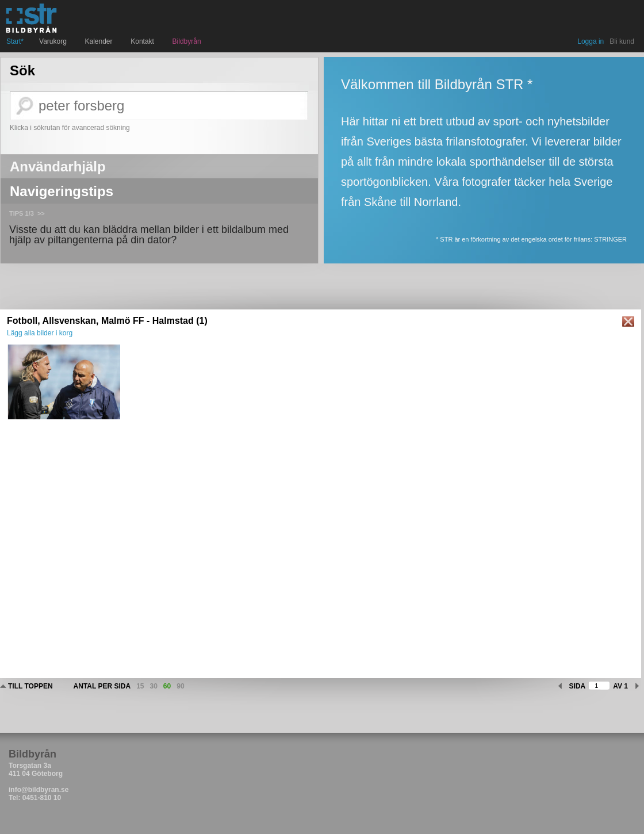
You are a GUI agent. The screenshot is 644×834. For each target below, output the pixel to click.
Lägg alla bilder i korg (40, 333)
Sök (22, 71)
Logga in (591, 41)
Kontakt (143, 41)
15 (140, 686)
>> (41, 213)
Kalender (100, 41)
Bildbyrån (187, 41)
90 (180, 686)
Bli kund (622, 41)
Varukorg (54, 41)
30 (154, 686)
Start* (15, 41)
